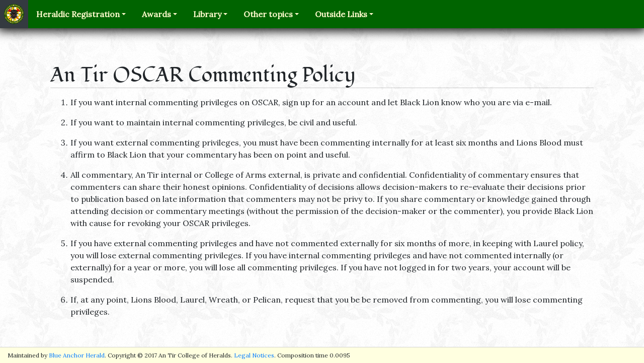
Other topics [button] (268, 14)
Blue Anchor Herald (77, 355)
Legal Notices (254, 355)
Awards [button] (156, 14)
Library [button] (207, 14)
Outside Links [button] (341, 14)
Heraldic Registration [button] (78, 14)
